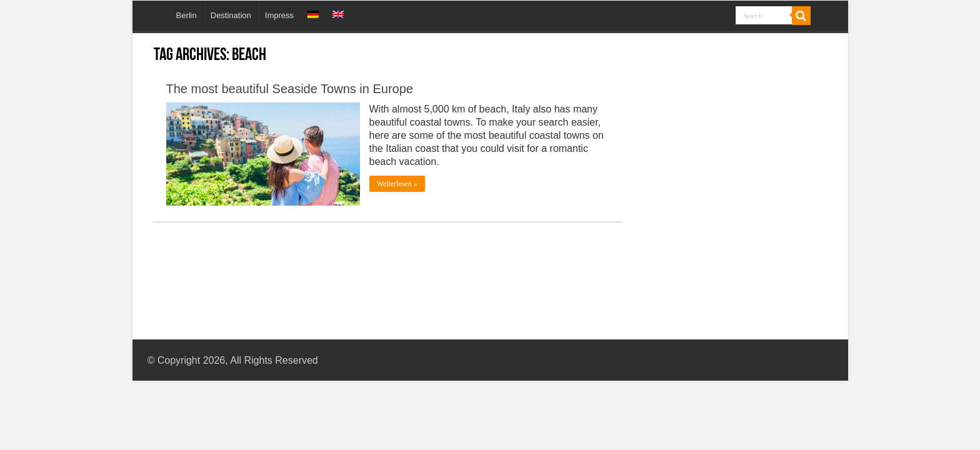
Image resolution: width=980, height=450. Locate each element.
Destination (231, 15)
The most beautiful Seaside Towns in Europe (290, 89)
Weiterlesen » (397, 184)
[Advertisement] (733, 167)
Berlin (187, 15)
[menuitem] (313, 14)
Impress (279, 15)
